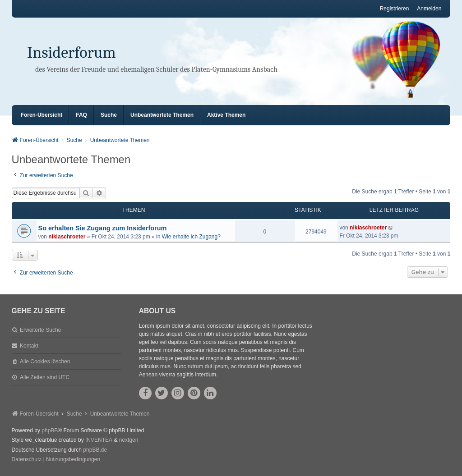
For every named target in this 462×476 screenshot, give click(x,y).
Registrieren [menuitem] (395, 9)
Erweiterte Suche (40, 330)
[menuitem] (27, 460)
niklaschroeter (67, 237)
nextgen (129, 440)
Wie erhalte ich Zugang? (191, 237)
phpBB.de (95, 450)
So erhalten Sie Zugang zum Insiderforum (103, 228)
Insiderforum (72, 53)
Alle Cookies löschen (45, 362)
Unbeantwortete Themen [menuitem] (162, 115)
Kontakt (29, 346)
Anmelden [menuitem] (429, 9)
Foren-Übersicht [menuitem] (42, 115)
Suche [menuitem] (109, 115)
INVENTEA (99, 440)
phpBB (50, 430)
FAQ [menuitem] (81, 115)
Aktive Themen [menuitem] (226, 115)
